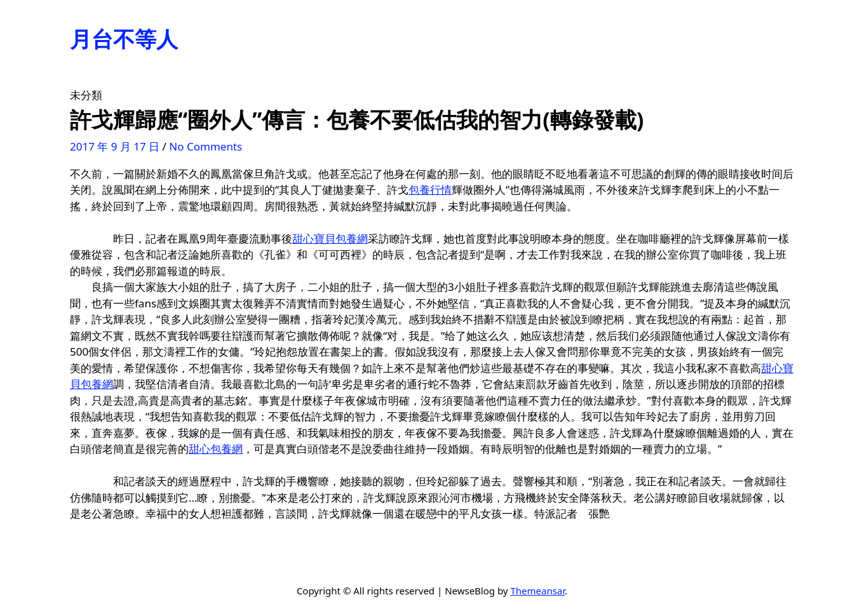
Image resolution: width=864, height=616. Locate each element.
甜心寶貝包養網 (330, 238)
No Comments (206, 146)
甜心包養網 (216, 449)
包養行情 (430, 190)
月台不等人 (124, 39)
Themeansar (537, 591)
